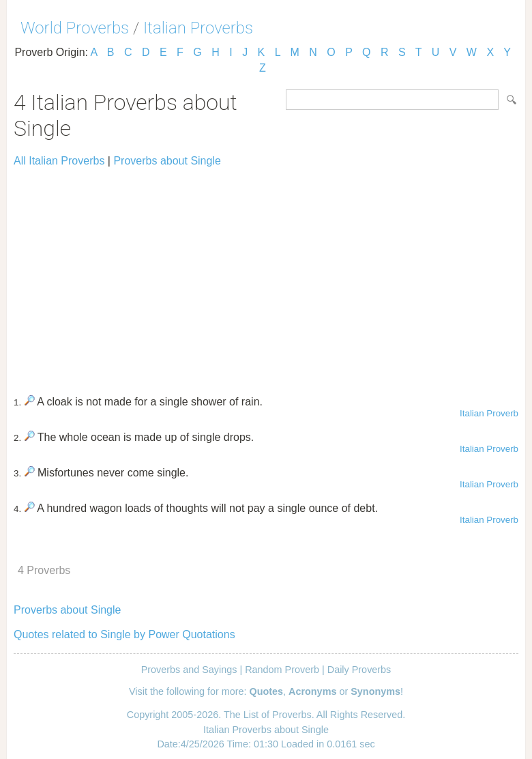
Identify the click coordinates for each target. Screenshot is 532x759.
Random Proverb (282, 670)
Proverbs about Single (167, 161)
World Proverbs (75, 28)
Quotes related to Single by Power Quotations (124, 634)
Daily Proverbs (359, 670)
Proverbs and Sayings (189, 670)
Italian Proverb (489, 413)
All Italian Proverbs (59, 161)
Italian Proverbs (198, 28)
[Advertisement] (266, 275)
